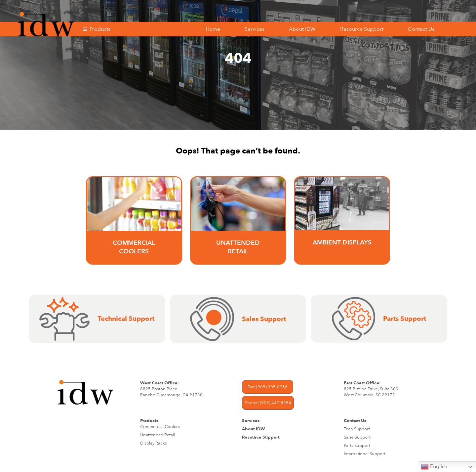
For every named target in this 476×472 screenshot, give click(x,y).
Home (213, 29)
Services (255, 29)
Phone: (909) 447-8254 (268, 403)
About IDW (302, 29)
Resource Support (362, 29)
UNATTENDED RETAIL (238, 247)
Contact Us (421, 29)
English (434, 467)
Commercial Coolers (134, 247)
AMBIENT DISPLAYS (342, 242)
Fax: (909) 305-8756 (268, 387)
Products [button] (100, 29)
